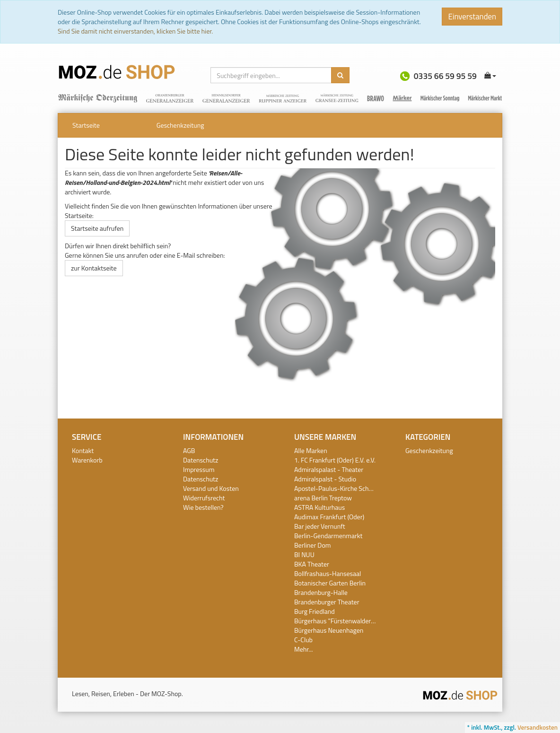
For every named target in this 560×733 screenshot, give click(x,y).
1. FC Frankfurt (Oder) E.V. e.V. (335, 460)
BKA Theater (312, 564)
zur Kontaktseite (94, 268)
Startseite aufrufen (97, 228)
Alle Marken (311, 450)
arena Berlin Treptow (323, 498)
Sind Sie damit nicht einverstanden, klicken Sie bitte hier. (135, 31)
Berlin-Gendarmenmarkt (328, 536)
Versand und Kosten (211, 488)
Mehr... (303, 649)
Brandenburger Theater (327, 602)
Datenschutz (201, 460)
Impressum (199, 469)
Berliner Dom (312, 545)
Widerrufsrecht (204, 498)
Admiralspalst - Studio (325, 479)
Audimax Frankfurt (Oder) (329, 517)
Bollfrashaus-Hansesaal (328, 573)
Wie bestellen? (203, 507)
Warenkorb (87, 460)
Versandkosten (538, 727)
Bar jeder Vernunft (320, 526)
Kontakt (83, 450)
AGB (189, 450)
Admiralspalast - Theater (329, 469)
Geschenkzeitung (180, 125)
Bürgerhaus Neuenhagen (329, 630)
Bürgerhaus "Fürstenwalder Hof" (340, 621)
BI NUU (304, 554)
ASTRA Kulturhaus (319, 507)
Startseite (86, 125)
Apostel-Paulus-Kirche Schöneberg (343, 488)
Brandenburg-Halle (321, 592)
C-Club (303, 640)
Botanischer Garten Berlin (330, 583)
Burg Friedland (315, 611)
